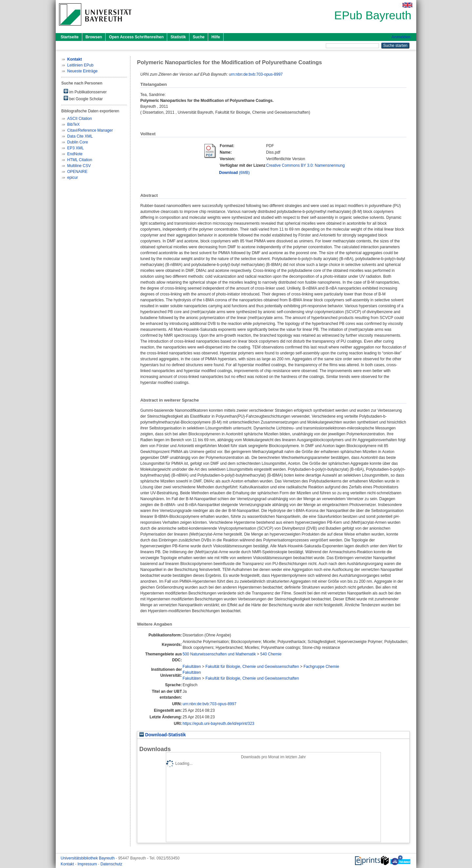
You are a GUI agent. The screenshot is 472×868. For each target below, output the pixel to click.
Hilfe (216, 37)
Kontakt (68, 864)
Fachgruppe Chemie (321, 667)
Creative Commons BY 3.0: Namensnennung (305, 165)
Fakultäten (192, 667)
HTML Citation (80, 160)
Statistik (178, 37)
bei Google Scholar (83, 98)
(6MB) (234, 173)
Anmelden (401, 37)
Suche (199, 37)
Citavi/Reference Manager (90, 130)
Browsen (94, 37)
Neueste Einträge (82, 71)
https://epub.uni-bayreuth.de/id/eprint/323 (218, 724)
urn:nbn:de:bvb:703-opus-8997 (256, 74)
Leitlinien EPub (80, 65)
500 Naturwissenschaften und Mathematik (219, 654)
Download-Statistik (163, 735)
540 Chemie (271, 654)
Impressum (88, 864)
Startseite (70, 37)
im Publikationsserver (85, 92)
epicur (73, 178)
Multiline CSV (79, 166)
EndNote (75, 154)
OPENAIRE (77, 172)
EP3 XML (76, 148)
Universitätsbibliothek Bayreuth (88, 858)
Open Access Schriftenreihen (136, 37)
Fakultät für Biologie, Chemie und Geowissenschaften (252, 667)
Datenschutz (111, 864)
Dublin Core (78, 142)
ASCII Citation (79, 119)
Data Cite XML (80, 136)
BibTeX (73, 124)
